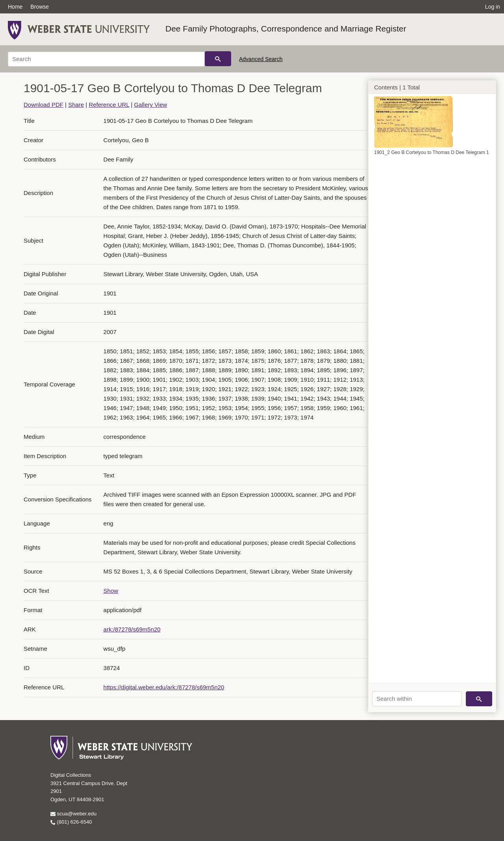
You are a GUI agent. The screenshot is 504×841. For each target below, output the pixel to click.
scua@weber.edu (73, 814)
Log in (493, 7)
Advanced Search (261, 59)
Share (76, 105)
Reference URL (109, 105)
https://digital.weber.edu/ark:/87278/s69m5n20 (164, 687)
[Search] (106, 59)
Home (15, 7)
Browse (40, 7)
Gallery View (150, 105)
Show (111, 591)
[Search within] (417, 699)
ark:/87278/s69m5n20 (132, 629)
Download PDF (44, 105)
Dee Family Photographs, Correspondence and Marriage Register (286, 29)
